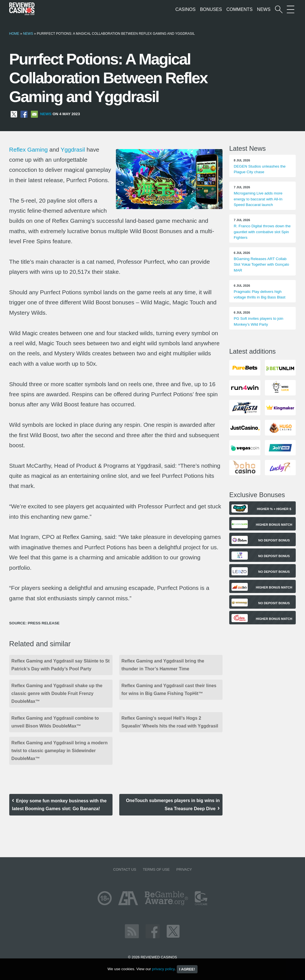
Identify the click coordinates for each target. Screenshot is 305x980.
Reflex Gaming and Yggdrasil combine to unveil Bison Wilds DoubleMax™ (55, 722)
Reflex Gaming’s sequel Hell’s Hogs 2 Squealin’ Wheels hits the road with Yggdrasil (170, 722)
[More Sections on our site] (291, 9)
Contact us (125, 869)
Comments (239, 9)
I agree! (187, 969)
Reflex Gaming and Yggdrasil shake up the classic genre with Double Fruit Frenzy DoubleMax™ (57, 693)
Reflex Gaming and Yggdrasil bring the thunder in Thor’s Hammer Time (163, 665)
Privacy (184, 869)
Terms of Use (156, 869)
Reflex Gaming (29, 150)
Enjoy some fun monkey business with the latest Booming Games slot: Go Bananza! (59, 805)
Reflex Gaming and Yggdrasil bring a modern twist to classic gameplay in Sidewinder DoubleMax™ (60, 751)
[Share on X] (14, 114)
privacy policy (163, 969)
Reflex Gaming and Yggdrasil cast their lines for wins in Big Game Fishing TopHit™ (169, 690)
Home (14, 34)
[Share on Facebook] (24, 114)
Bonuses (211, 9)
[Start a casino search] (279, 9)
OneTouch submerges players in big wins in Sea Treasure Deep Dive (173, 805)
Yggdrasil (73, 150)
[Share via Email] (34, 114)
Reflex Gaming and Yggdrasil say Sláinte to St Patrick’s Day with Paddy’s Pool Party (61, 665)
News (264, 9)
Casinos (185, 9)
